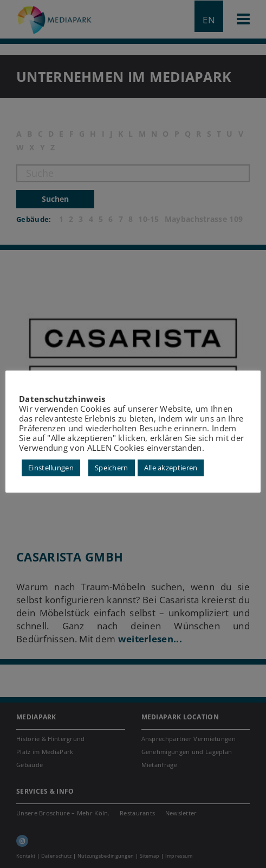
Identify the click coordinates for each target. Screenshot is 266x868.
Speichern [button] (112, 468)
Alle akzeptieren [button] (171, 468)
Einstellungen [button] (51, 468)
